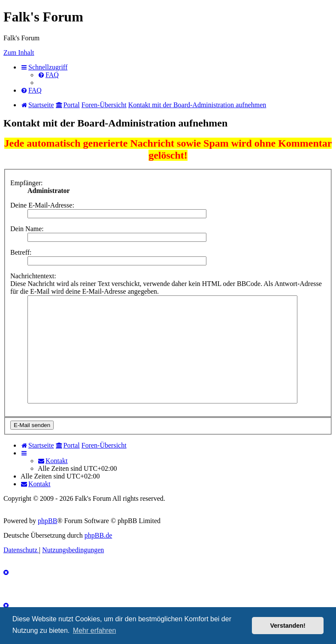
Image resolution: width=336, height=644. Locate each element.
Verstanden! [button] (288, 626)
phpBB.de (98, 535)
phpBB (47, 521)
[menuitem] (48, 75)
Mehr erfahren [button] (95, 630)
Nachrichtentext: (33, 276)
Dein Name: (27, 229)
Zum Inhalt (19, 53)
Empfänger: (27, 183)
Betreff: (21, 252)
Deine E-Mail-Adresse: (42, 205)
